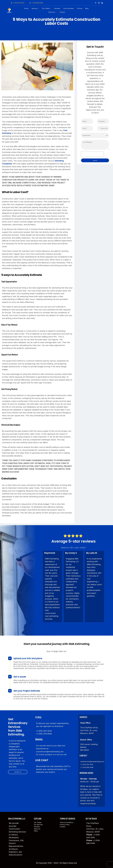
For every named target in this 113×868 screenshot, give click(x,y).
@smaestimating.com (97, 761)
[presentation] (92, 154)
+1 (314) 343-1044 (44, 731)
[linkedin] (102, 3)
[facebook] (96, 3)
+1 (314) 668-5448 (87, 767)
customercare (85, 761)
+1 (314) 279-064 (43, 734)
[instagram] (99, 3)
